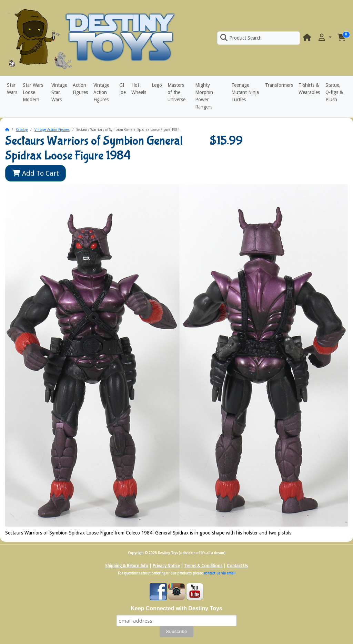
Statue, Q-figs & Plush (334, 92)
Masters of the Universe (176, 92)
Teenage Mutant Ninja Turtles (245, 92)
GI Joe (123, 89)
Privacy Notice (166, 566)
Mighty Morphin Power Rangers (204, 96)
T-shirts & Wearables (309, 89)
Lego (157, 85)
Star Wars (12, 89)
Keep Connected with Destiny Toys (176, 608)
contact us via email (220, 573)
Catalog (22, 130)
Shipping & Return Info (127, 566)
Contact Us (237, 566)
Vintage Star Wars (59, 92)
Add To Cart (36, 173)
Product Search (241, 38)
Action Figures (80, 89)
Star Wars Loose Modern (33, 92)
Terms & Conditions (203, 566)
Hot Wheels (139, 89)
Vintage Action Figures (101, 92)
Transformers (279, 85)
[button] (324, 38)
